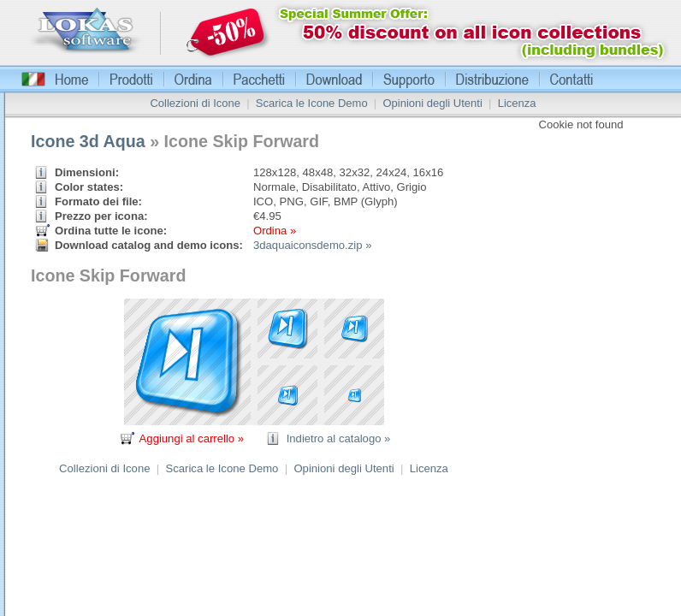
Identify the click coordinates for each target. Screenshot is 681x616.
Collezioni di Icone (195, 103)
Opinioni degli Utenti (432, 103)
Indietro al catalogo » (339, 438)
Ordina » (275, 231)
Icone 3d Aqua (88, 141)
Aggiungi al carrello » (192, 438)
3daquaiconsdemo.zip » (312, 245)
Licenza (517, 103)
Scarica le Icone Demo (312, 103)
